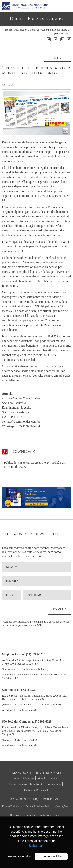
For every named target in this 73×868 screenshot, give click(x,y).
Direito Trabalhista (12, 806)
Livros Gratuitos (18, 784)
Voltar (58, 58)
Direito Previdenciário (38, 806)
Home (9, 30)
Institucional (45, 815)
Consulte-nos (54, 784)
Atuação (42, 778)
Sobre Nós (28, 778)
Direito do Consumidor (23, 815)
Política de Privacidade (36, 790)
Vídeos (59, 815)
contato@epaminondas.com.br (21, 422)
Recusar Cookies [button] (20, 857)
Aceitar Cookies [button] (51, 857)
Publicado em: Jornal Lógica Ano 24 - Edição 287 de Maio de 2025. (35, 465)
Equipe (53, 778)
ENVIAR (59, 609)
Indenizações (61, 806)
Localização (37, 784)
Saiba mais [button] (36, 846)
